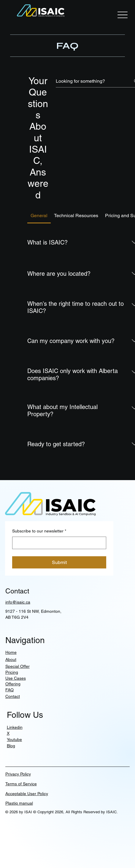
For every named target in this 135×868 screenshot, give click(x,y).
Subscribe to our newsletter (39, 531)
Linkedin (15, 727)
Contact (13, 696)
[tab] (39, 216)
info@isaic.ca (18, 602)
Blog (11, 746)
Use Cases (16, 678)
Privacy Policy (18, 774)
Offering (13, 684)
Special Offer (18, 666)
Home (11, 652)
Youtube (14, 739)
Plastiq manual (19, 803)
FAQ (9, 690)
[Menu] (123, 15)
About (11, 659)
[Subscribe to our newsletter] (57, 543)
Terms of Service (21, 784)
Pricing (12, 672)
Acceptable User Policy (27, 794)
